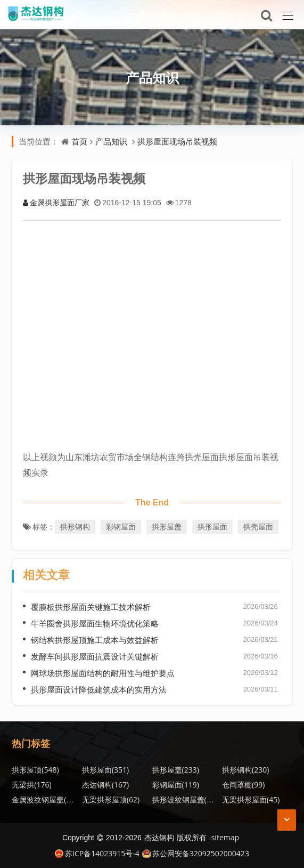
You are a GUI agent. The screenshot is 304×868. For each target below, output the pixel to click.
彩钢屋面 (121, 527)
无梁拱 (31, 785)
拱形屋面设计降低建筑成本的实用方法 (99, 689)
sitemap (225, 837)
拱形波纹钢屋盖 (185, 799)
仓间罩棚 (243, 785)
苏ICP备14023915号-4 (97, 853)
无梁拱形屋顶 (111, 799)
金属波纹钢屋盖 (44, 799)
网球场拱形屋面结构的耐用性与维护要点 (103, 673)
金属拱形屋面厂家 (56, 202)
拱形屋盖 (167, 527)
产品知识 (152, 77)
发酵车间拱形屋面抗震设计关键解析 (95, 656)
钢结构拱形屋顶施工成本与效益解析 (95, 640)
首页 (79, 141)
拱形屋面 (212, 527)
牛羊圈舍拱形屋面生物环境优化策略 (95, 623)
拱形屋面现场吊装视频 (177, 141)
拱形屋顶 (35, 770)
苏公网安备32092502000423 (196, 853)
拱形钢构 (75, 527)
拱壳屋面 (258, 527)
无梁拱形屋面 (251, 799)
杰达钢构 (105, 785)
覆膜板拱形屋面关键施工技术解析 (91, 607)
